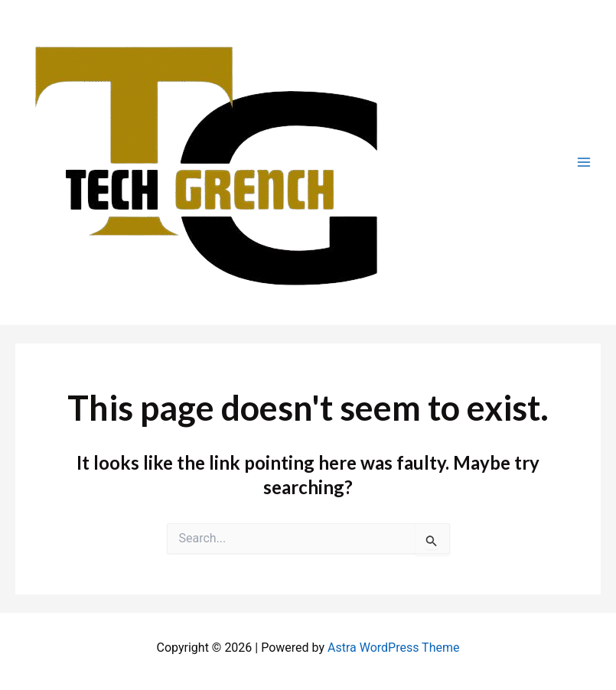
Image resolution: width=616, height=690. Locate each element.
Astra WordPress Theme (393, 648)
